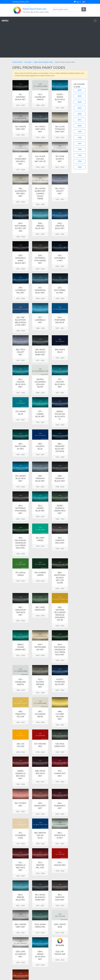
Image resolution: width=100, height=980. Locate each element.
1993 (80, 167)
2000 (80, 126)
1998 (80, 138)
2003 (80, 108)
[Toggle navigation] (95, 21)
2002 (80, 114)
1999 (80, 132)
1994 (80, 161)
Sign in (78, 2)
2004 (80, 102)
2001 (80, 120)
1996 (80, 149)
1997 (80, 143)
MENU (5, 21)
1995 (80, 155)
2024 (80, 90)
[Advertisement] (50, 39)
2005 (80, 96)
